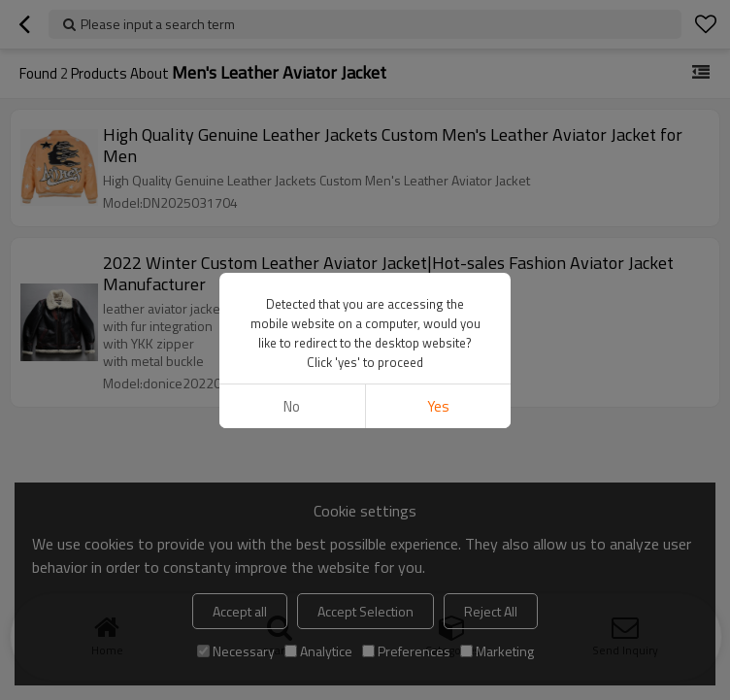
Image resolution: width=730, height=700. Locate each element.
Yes (438, 406)
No (292, 406)
